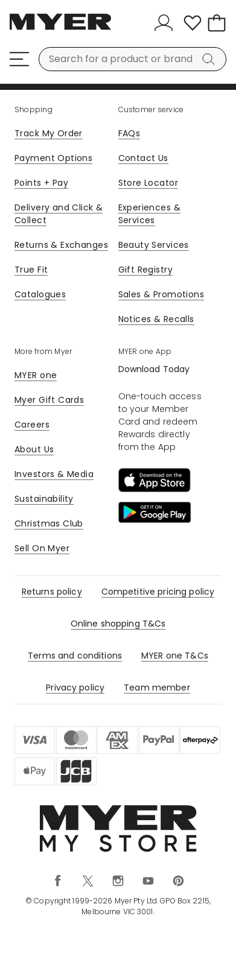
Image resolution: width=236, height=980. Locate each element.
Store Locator (148, 183)
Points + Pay (41, 183)
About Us (34, 449)
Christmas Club (49, 523)
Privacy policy (75, 688)
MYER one (36, 375)
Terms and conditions (75, 656)
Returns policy (52, 592)
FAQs (129, 133)
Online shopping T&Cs (118, 624)
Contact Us (143, 158)
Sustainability (44, 499)
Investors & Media (54, 474)
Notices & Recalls (156, 319)
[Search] (211, 59)
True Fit (31, 270)
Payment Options (53, 158)
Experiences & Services (149, 214)
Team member (157, 688)
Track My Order (49, 133)
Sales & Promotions (161, 294)
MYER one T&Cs (175, 656)
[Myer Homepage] (60, 28)
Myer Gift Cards (49, 400)
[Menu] (19, 59)
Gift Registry (145, 270)
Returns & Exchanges (61, 245)
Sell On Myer (42, 548)
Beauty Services (154, 245)
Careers (32, 425)
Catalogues (40, 294)
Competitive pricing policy (158, 592)
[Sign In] (166, 23)
